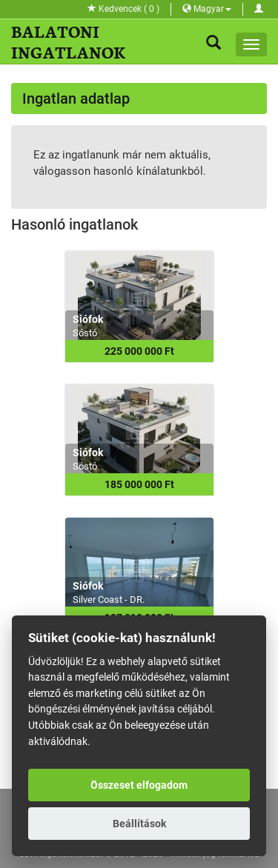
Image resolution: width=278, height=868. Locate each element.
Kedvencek (123, 9)
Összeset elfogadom (139, 785)
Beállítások (139, 824)
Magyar (207, 9)
